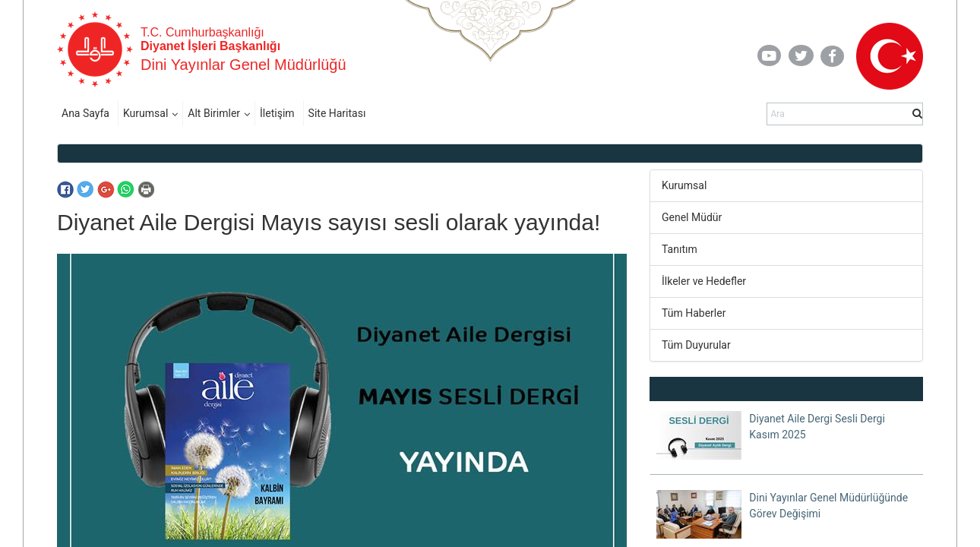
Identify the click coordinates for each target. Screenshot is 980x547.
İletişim (277, 113)
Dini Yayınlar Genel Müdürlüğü (243, 65)
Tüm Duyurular (696, 345)
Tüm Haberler (694, 313)
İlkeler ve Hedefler (704, 281)
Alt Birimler (214, 113)
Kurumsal (145, 113)
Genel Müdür (692, 217)
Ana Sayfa (85, 113)
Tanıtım (680, 249)
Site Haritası (337, 113)
